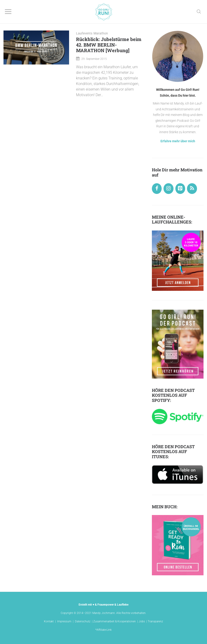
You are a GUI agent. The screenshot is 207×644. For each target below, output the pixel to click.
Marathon (101, 33)
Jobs (142, 621)
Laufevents (84, 33)
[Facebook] (157, 188)
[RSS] (192, 188)
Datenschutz (83, 621)
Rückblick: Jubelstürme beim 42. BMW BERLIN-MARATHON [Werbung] (109, 45)
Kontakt (49, 621)
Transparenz (155, 621)
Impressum (64, 621)
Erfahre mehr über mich (178, 141)
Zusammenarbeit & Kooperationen (115, 621)
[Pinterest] (180, 188)
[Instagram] (168, 188)
